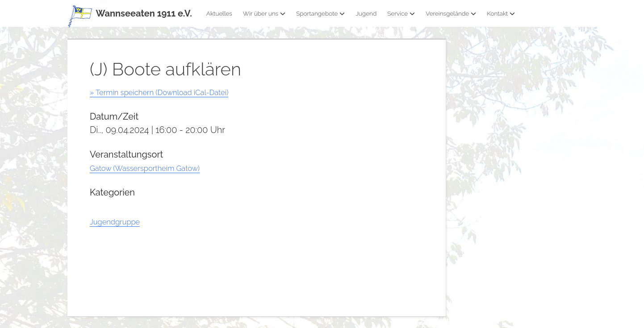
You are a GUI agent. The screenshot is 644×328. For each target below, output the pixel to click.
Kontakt (501, 13)
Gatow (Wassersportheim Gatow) (156, 168)
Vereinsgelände (451, 13)
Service (401, 13)
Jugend (366, 13)
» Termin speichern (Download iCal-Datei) (174, 92)
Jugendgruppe (120, 221)
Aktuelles (219, 13)
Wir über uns (264, 13)
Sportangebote (320, 13)
